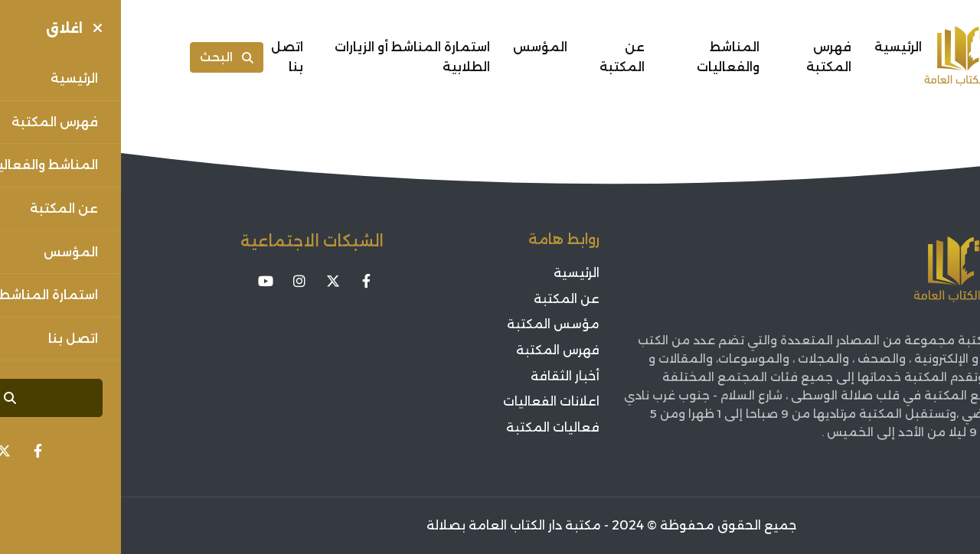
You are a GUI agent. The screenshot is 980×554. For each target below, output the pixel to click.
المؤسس (419, 47)
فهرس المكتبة (708, 57)
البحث (106, 57)
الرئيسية (777, 47)
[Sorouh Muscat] (856, 57)
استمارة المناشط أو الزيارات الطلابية (291, 57)
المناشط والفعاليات (607, 57)
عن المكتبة (501, 57)
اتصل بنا (166, 57)
